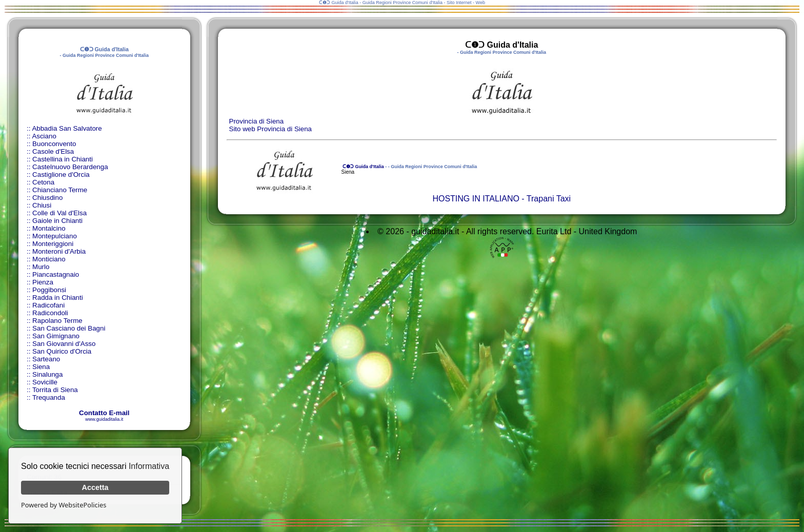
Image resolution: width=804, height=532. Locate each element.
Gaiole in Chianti (57, 221)
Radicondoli (50, 313)
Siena (41, 367)
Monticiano (49, 259)
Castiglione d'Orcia (61, 175)
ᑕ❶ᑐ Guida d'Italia (363, 167)
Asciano (44, 136)
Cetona (43, 182)
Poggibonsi (49, 290)
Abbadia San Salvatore (67, 128)
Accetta (95, 487)
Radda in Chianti (58, 298)
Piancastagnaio (56, 274)
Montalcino (49, 228)
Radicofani (48, 305)
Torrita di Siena (55, 390)
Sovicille (45, 382)
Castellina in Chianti (63, 159)
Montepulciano (55, 236)
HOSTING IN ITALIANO (476, 199)
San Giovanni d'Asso (64, 344)
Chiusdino (47, 198)
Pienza (43, 282)
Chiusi (42, 205)
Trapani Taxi (549, 199)
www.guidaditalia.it (104, 419)
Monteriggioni (53, 244)
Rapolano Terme (57, 321)
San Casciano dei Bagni (69, 328)
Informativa (149, 466)
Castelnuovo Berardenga (70, 167)
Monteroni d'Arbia (59, 251)
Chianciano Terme (60, 190)
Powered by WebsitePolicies (64, 505)
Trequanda (49, 397)
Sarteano (46, 359)
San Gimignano (56, 336)
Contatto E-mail (104, 413)
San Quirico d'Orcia (62, 351)
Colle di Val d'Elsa (59, 213)
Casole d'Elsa (53, 151)
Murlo (41, 267)
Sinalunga (47, 374)
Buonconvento (54, 144)
